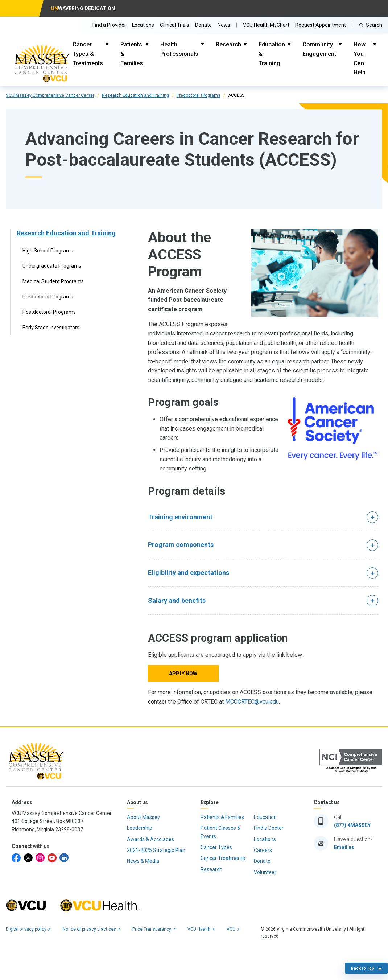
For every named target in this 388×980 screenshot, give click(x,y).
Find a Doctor (269, 828)
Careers (263, 850)
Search (374, 25)
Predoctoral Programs (199, 95)
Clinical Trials (175, 25)
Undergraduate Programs (52, 266)
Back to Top (366, 968)
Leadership (140, 828)
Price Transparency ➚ (154, 929)
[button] (263, 517)
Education (265, 817)
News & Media (143, 861)
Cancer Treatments (223, 858)
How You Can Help (360, 58)
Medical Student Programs (53, 281)
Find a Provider (109, 25)
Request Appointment (321, 25)
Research (228, 44)
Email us (344, 847)
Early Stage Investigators (51, 328)
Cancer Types (216, 847)
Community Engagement (319, 49)
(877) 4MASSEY (352, 825)
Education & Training (272, 54)
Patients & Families (132, 54)
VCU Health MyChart (266, 25)
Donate (203, 25)
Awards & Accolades (150, 839)
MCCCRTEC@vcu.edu (252, 702)
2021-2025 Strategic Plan (156, 850)
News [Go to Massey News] (224, 25)
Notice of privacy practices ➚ (92, 929)
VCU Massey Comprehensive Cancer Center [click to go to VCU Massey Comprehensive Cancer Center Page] (50, 95)
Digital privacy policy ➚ (28, 929)
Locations (143, 25)
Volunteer (265, 872)
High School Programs (48, 251)
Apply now (183, 674)
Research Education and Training (135, 95)
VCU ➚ (233, 929)
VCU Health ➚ (201, 929)
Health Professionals (179, 49)
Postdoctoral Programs (49, 312)
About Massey (143, 817)
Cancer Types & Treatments (88, 54)
